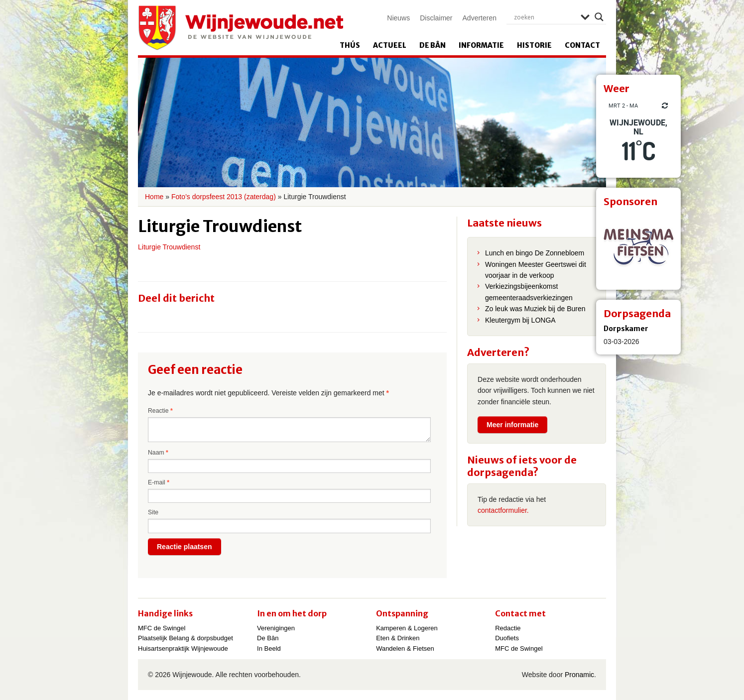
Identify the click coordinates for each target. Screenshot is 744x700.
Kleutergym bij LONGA (520, 320)
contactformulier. (503, 510)
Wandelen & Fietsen (405, 648)
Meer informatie (512, 425)
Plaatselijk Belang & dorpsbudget (186, 638)
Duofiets (507, 638)
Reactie (160, 411)
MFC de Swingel (162, 628)
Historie (534, 45)
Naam (158, 453)
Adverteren (480, 18)
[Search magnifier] (599, 17)
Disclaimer (436, 18)
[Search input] (545, 17)
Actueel (390, 45)
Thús (350, 45)
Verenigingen (276, 628)
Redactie (508, 628)
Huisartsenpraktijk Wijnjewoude (183, 648)
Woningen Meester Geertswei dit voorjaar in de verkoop (536, 270)
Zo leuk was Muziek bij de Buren (535, 309)
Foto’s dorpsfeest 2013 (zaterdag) (224, 197)
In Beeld (269, 648)
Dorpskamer (626, 329)
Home (154, 197)
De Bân (433, 45)
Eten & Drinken (398, 638)
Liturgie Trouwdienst (169, 247)
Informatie (481, 45)
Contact (582, 45)
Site (153, 512)
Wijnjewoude (241, 28)
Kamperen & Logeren (407, 628)
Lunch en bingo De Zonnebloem (535, 253)
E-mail (159, 482)
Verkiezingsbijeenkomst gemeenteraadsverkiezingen (529, 292)
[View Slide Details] (638, 247)
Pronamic (579, 675)
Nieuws (398, 18)
